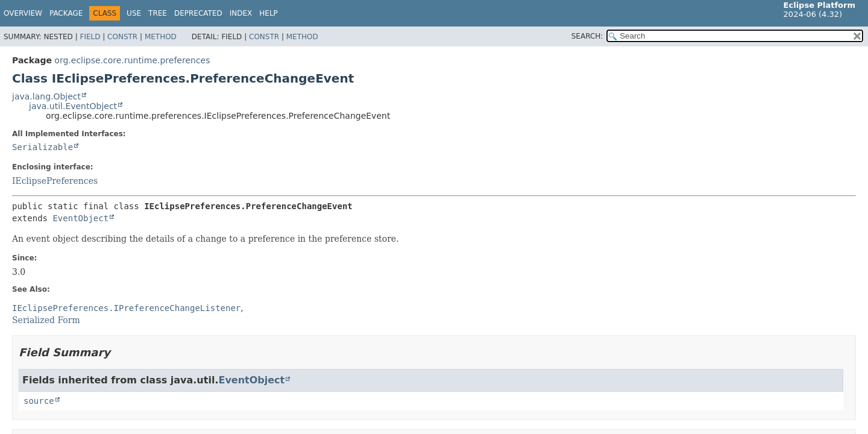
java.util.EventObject (73, 106)
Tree (158, 13)
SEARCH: (587, 36)
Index (241, 13)
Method (161, 37)
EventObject (80, 218)
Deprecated (198, 13)
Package (66, 13)
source (39, 401)
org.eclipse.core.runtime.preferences (132, 60)
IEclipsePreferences (55, 181)
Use (134, 13)
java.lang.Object (46, 96)
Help (269, 13)
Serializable (42, 147)
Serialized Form (46, 320)
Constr (122, 37)
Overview (23, 13)
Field (90, 37)
